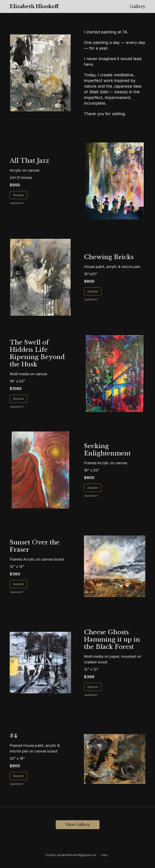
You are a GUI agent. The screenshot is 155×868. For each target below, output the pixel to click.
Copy (104, 855)
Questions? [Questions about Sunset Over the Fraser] (17, 592)
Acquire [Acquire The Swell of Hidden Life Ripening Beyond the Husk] (18, 399)
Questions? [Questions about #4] (17, 784)
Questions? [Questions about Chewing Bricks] (91, 299)
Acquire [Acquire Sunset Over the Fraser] (18, 584)
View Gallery (78, 825)
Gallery (138, 6)
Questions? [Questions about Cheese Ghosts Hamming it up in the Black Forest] (91, 695)
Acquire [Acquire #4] (18, 776)
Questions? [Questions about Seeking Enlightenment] (91, 496)
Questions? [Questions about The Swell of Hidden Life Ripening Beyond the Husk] (17, 407)
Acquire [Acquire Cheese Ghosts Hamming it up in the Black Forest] (93, 687)
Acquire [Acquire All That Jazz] (18, 195)
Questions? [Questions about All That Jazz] (17, 203)
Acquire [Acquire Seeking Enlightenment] (93, 488)
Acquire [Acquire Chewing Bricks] (93, 291)
